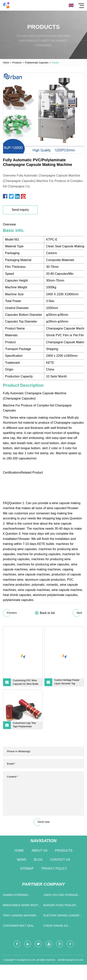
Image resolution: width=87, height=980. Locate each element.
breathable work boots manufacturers (21, 906)
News (22, 860)
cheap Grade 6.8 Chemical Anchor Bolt (60, 927)
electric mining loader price (61, 916)
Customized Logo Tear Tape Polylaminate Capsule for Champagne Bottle (25, 725)
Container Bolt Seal (18, 926)
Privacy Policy (54, 869)
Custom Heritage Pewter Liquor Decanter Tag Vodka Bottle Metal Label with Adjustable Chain (67, 682)
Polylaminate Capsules (37, 63)
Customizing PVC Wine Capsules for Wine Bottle (26, 682)
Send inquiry (20, 210)
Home (6, 63)
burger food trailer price (60, 906)
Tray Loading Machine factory (19, 916)
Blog (38, 860)
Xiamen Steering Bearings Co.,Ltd (15, 896)
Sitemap (27, 869)
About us (39, 851)
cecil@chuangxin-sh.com (71, 960)
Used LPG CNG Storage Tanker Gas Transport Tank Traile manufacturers (61, 896)
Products (17, 63)
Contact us (60, 860)
